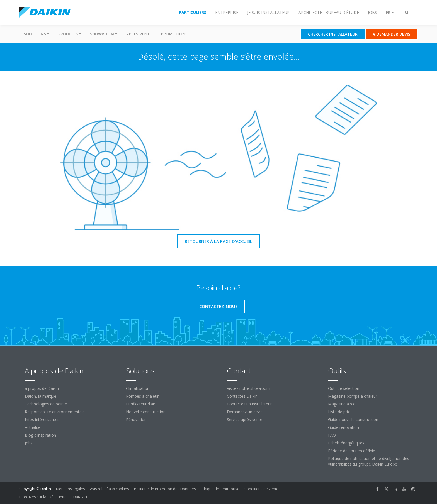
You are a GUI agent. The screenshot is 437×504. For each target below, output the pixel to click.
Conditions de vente (261, 489)
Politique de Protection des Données (165, 489)
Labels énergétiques (346, 443)
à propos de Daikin (42, 388)
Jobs (29, 443)
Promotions (174, 34)
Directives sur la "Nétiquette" (44, 497)
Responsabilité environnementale (55, 412)
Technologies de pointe (46, 404)
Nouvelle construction (146, 412)
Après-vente (139, 34)
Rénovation (136, 419)
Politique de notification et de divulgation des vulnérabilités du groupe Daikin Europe (369, 461)
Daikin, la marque (41, 396)
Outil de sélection (344, 388)
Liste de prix (339, 412)
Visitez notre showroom (248, 388)
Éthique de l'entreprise (220, 489)
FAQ (332, 435)
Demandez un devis (245, 412)
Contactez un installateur (249, 404)
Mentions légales (71, 489)
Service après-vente (245, 419)
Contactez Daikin (242, 396)
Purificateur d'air (141, 404)
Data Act (80, 497)
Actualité (33, 427)
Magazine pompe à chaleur (353, 396)
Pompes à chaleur (142, 396)
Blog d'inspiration (40, 435)
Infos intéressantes (42, 419)
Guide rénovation (343, 427)
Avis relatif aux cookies (110, 489)
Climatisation (138, 388)
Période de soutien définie (352, 451)
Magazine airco (342, 404)
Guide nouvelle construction (353, 419)
